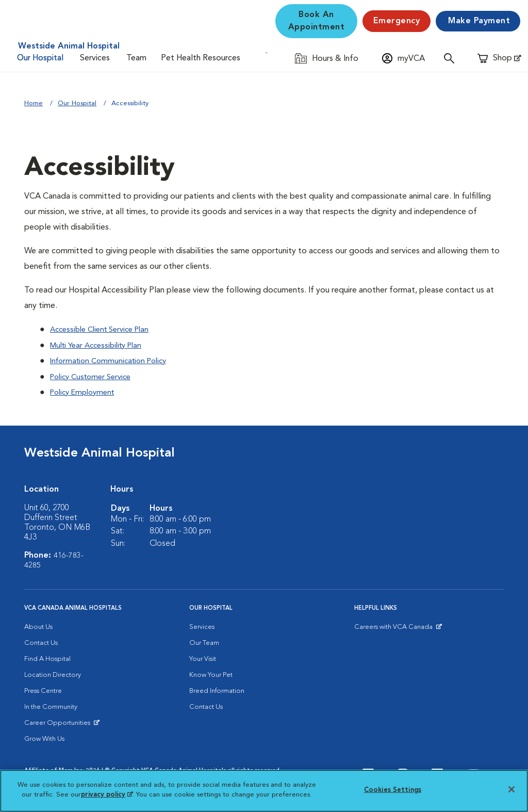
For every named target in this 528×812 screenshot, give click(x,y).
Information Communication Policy (113, 361)
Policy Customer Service (94, 376)
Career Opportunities (59, 724)
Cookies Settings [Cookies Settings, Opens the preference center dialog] (393, 790)
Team (136, 58)
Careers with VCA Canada (394, 628)
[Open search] (452, 58)
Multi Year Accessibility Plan (100, 345)
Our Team (204, 642)
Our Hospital (40, 58)
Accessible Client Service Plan (104, 330)
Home (34, 103)
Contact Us (41, 642)
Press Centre (43, 689)
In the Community (51, 705)
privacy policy (107, 795)
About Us (38, 626)
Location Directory (53, 673)
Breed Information (217, 689)
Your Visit (203, 657)
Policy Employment (86, 392)
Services (95, 58)
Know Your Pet (211, 673)
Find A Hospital (47, 657)
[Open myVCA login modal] (403, 58)
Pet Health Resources (201, 58)
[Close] (511, 789)
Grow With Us (44, 737)
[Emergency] (397, 21)
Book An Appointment (317, 21)
